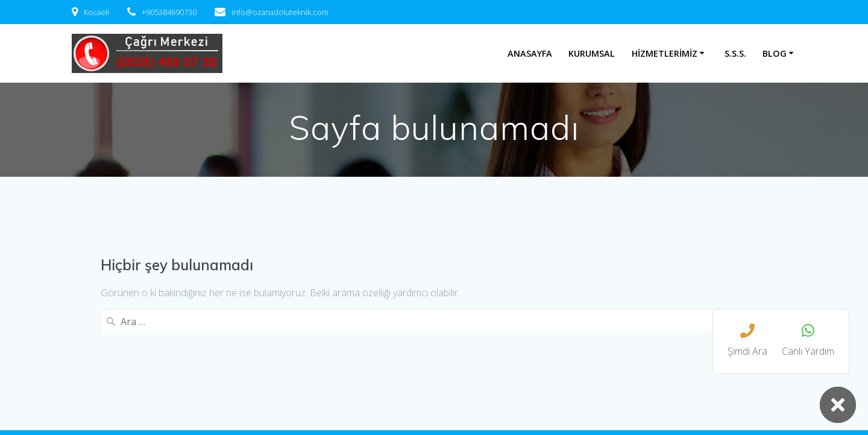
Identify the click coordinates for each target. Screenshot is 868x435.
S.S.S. (735, 53)
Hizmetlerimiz (665, 53)
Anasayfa (530, 53)
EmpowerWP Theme (625, 404)
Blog (775, 53)
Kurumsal (592, 53)
